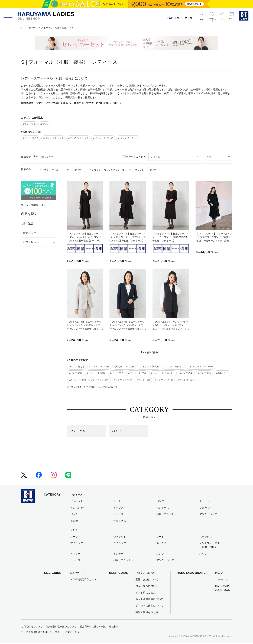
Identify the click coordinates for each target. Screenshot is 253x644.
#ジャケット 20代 (137, 373)
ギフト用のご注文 (146, 593)
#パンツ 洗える (31, 138)
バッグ (203, 555)
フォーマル (79, 431)
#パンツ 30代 (75, 373)
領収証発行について (147, 587)
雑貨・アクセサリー (168, 515)
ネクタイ (161, 544)
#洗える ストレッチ (78, 138)
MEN (188, 18)
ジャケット (77, 502)
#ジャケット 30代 (96, 373)
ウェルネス (120, 522)
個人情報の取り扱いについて (61, 627)
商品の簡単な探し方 (147, 613)
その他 (74, 522)
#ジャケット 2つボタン (163, 373)
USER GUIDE (119, 574)
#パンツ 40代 (143, 380)
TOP (21, 28)
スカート (205, 502)
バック (74, 515)
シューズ (118, 515)
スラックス (206, 537)
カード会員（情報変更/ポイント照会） (41, 633)
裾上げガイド (77, 574)
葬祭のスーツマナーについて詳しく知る (96, 103)
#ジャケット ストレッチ (201, 366)
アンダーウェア (208, 515)
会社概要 (114, 627)
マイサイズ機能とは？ (33, 205)
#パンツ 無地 (204, 373)
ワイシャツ (120, 544)
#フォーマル (29, 124)
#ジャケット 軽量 (164, 380)
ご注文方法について (147, 574)
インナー (118, 555)
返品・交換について (147, 580)
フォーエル (222, 580)
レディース (33, 28)
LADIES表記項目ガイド (83, 580)
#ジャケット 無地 (123, 380)
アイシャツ (77, 544)
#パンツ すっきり (187, 380)
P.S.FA (219, 574)
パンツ (118, 431)
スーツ (74, 537)
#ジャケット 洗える (103, 138)
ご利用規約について (32, 627)
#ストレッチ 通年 (78, 380)
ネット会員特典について (149, 600)
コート (117, 502)
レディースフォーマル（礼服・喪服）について (54, 78)
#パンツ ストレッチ (53, 138)
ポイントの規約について (149, 606)
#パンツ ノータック (128, 138)
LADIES (173, 18)
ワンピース (163, 509)
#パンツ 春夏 (186, 373)
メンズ (74, 531)
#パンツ (44, 124)
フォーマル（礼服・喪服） (57, 28)
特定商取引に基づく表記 (93, 627)
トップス (118, 509)
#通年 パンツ (222, 373)
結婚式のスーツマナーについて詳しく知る (44, 103)
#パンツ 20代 (117, 373)
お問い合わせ (72, 633)
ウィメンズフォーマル (118, 170)
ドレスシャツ (78, 509)
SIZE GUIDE (53, 574)
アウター (75, 555)
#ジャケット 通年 (100, 380)
